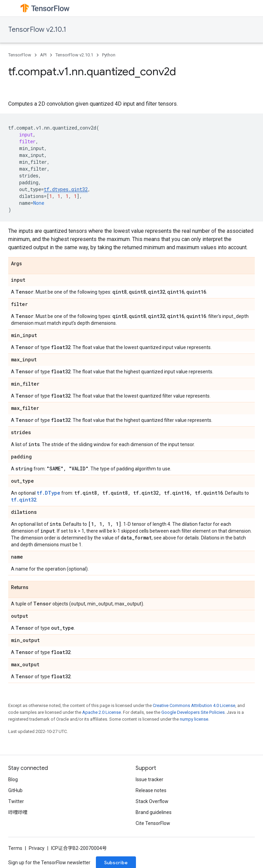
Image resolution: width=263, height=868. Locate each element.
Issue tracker (149, 779)
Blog (13, 779)
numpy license (194, 719)
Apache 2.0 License (102, 712)
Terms (15, 848)
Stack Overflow (152, 801)
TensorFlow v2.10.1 (37, 30)
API (43, 55)
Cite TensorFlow (153, 823)
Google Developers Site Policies (193, 712)
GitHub (15, 790)
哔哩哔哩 (18, 812)
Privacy (37, 848)
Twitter (16, 801)
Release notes (151, 790)
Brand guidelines (154, 812)
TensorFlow (20, 55)
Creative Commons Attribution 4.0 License (194, 705)
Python (109, 55)
